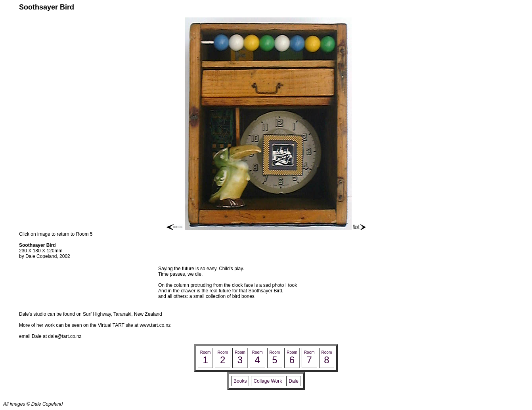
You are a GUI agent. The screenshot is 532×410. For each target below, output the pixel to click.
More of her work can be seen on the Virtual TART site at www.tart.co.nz (95, 325)
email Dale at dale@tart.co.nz (50, 336)
